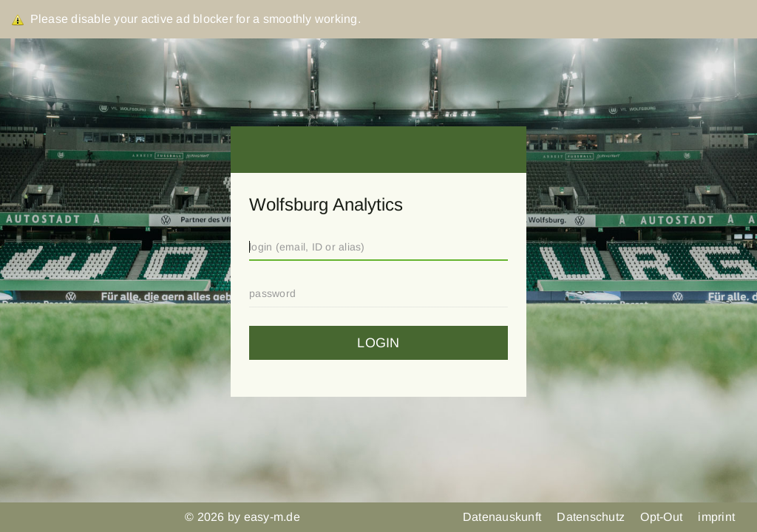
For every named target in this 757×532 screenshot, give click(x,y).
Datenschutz (592, 517)
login (378, 343)
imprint (716, 517)
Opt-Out (663, 517)
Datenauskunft (504, 517)
